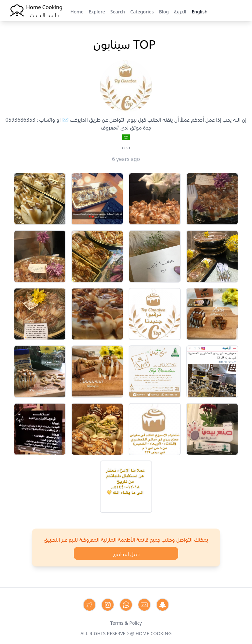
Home (77, 11)
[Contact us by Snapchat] (163, 605)
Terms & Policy (126, 622)
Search (118, 11)
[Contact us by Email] (144, 605)
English (199, 11)
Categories (142, 11)
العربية (180, 11)
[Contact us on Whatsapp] (126, 605)
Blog (164, 11)
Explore (97, 11)
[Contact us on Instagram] (108, 605)
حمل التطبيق (126, 553)
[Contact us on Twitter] (89, 605)
